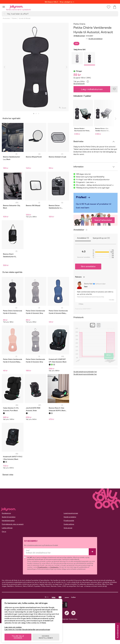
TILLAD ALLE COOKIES (19, 636)
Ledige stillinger (7, 528)
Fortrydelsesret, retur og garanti (13, 524)
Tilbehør (14, 18)
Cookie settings (69, 524)
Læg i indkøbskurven (92, 89)
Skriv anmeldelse (88, 266)
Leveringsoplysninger (71, 513)
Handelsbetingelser (8, 521)
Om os (4, 532)
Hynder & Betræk (24, 18)
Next (67, 67)
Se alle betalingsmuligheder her (85, 372)
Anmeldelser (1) (83, 238)
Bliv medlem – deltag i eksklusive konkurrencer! (94, 185)
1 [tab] (34, 114)
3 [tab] (39, 114)
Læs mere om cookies (14, 626)
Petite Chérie (79, 24)
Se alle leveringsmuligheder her (85, 374)
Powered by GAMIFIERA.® (83, 309)
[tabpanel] (36, 67)
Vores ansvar (68, 528)
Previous (5, 67)
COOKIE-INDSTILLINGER (47, 636)
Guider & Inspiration (9, 517)
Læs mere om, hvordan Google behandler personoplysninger (28, 628)
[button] (4, 7)
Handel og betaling (70, 517)
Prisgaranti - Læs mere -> (86, 182)
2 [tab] (36, 114)
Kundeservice (6, 513)
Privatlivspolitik (69, 521)
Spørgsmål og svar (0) (101, 238)
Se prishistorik (79, 84)
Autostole (6, 18)
